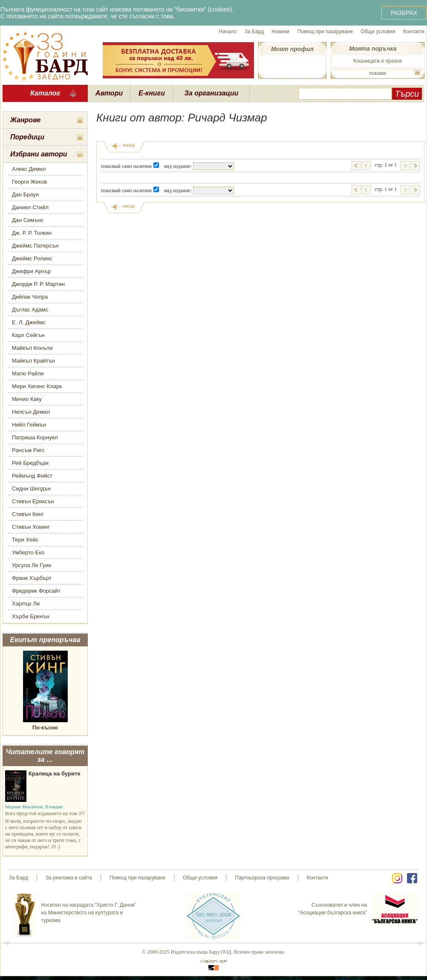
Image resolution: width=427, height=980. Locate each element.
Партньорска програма (262, 878)
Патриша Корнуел (35, 437)
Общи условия (378, 32)
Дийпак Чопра (30, 297)
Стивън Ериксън (33, 501)
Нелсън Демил (31, 412)
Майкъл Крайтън (33, 361)
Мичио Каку (27, 399)
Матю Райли (28, 373)
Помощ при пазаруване (325, 32)
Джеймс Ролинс (32, 258)
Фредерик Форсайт (36, 591)
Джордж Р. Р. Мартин (38, 284)
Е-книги (152, 93)
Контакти (414, 32)
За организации (212, 93)
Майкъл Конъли (32, 348)
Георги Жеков (30, 182)
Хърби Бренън (31, 616)
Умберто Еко (28, 552)
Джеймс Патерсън (35, 246)
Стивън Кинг (28, 514)
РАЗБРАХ (404, 13)
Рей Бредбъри (30, 463)
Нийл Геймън (29, 425)
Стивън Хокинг (31, 527)
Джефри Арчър (31, 271)
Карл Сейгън (28, 335)
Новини (280, 32)
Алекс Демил (29, 169)
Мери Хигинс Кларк (37, 386)
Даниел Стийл (30, 207)
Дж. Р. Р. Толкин (32, 233)
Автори (109, 93)
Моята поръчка (373, 49)
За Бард (254, 32)
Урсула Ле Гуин (32, 565)
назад (129, 145)
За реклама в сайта (69, 878)
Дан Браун (25, 195)
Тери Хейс (25, 540)
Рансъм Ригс (28, 450)
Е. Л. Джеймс (29, 322)
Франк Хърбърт (32, 578)
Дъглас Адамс (30, 310)
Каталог (45, 93)
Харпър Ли (26, 604)
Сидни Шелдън (31, 489)
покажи (378, 73)
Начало (228, 32)
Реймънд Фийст (32, 476)
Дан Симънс (28, 220)
